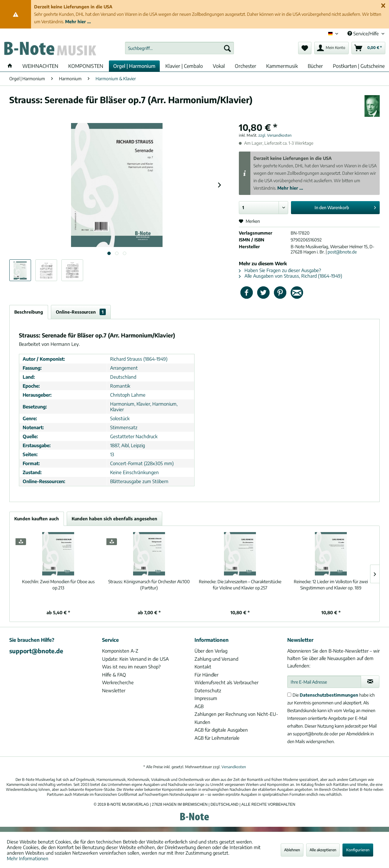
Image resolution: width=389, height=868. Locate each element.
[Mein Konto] (331, 48)
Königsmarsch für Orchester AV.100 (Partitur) (149, 585)
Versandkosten (234, 767)
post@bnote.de (342, 252)
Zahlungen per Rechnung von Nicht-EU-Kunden (236, 718)
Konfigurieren (358, 850)
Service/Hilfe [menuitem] (364, 33)
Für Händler (206, 675)
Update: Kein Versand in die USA (135, 659)
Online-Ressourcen (81, 312)
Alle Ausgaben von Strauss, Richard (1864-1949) (291, 276)
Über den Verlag (211, 651)
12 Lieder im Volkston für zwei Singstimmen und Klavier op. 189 (331, 585)
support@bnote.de (36, 651)
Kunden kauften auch (37, 519)
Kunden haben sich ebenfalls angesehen (114, 519)
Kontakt (203, 667)
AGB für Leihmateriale (217, 738)
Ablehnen (292, 850)
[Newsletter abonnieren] (370, 682)
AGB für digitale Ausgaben (221, 730)
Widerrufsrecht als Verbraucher (226, 682)
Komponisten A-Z (120, 651)
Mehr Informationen (28, 858)
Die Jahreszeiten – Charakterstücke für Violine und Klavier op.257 (240, 585)
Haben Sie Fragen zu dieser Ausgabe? (280, 270)
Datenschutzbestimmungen (329, 695)
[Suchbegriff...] (179, 48)
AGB (199, 706)
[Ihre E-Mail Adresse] (324, 682)
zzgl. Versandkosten (275, 135)
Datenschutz (208, 690)
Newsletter (114, 690)
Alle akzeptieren (323, 850)
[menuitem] (179, 48)
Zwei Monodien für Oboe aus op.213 (58, 585)
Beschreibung (29, 312)
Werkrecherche (118, 682)
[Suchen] (227, 48)
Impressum (206, 698)
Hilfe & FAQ (114, 675)
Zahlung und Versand (216, 659)
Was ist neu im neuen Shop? (131, 667)
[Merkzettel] (305, 48)
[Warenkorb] (368, 48)
